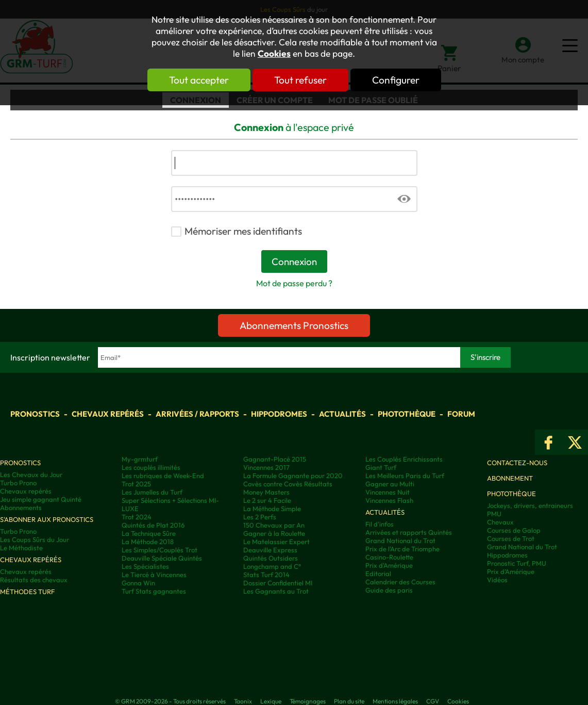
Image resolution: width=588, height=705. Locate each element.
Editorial (378, 573)
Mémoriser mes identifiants (243, 231)
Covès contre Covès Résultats (288, 484)
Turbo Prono (18, 483)
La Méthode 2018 (148, 542)
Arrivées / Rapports (197, 414)
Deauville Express (270, 550)
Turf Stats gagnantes (154, 591)
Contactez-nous (517, 463)
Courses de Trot (511, 538)
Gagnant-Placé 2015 (275, 459)
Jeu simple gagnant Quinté (41, 499)
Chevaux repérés (108, 414)
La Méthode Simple (272, 509)
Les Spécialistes (145, 566)
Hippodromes (279, 414)
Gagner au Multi (390, 484)
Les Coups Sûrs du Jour (35, 539)
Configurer (396, 80)
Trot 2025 (136, 484)
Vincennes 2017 (266, 467)
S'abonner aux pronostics (47, 519)
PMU (494, 514)
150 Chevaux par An (274, 525)
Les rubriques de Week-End (163, 476)
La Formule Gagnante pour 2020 (293, 476)
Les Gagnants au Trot (276, 591)
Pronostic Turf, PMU (517, 563)
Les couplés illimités (151, 467)
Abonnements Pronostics (294, 325)
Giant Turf (381, 467)
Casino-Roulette (389, 557)
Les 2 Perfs (260, 517)
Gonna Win (138, 583)
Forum (461, 414)
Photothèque (407, 414)
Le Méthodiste (21, 548)
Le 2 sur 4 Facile (267, 500)
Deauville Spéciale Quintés (162, 558)
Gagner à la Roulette (274, 533)
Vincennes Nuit (388, 492)
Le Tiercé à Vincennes (154, 575)
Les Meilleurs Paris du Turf (405, 476)
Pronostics (35, 414)
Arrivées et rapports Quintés (409, 532)
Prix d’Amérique (511, 571)
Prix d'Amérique (389, 565)
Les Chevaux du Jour (31, 474)
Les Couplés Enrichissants (404, 459)
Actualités (342, 414)
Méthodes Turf (27, 592)
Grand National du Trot (400, 540)
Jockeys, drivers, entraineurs (530, 505)
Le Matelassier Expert (276, 542)
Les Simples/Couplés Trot (159, 550)
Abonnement (510, 478)
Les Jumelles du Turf (152, 492)
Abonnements (21, 507)
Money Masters (266, 492)
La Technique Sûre (149, 533)
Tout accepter (199, 80)
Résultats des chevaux (34, 580)
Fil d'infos (380, 524)
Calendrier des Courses (400, 582)
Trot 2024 (137, 517)
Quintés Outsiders (271, 558)
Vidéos (497, 580)
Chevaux (500, 522)
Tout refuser (300, 80)
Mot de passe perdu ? (294, 283)
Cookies (274, 54)
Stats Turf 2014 (266, 575)
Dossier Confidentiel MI (278, 583)
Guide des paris (389, 590)
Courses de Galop (514, 530)
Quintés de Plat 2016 (153, 525)
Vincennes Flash (389, 500)
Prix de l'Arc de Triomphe (402, 549)
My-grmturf (140, 459)
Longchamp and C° (272, 566)
